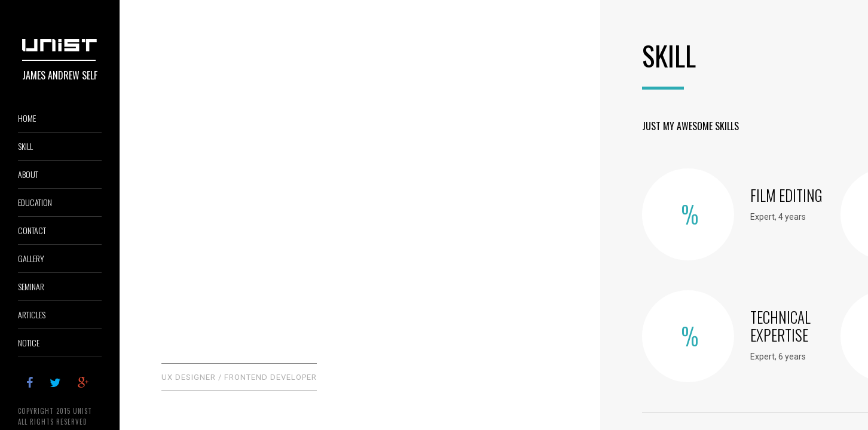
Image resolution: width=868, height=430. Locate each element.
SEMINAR (31, 286)
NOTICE (29, 343)
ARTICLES (32, 314)
